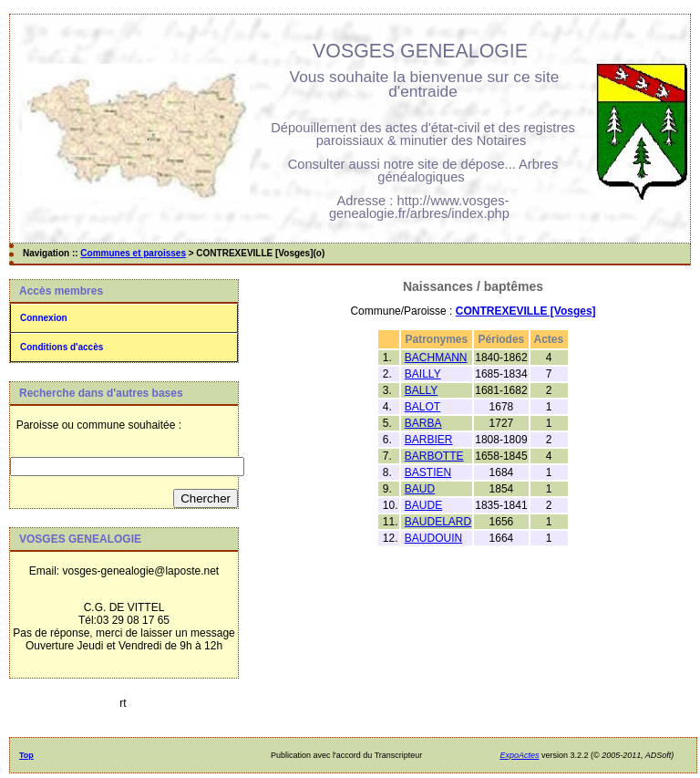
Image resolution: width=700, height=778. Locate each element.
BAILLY (423, 374)
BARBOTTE (434, 456)
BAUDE (423, 505)
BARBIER (429, 440)
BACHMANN (436, 358)
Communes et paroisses (133, 253)
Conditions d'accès (62, 347)
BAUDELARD (438, 522)
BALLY (421, 390)
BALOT (422, 407)
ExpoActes (519, 755)
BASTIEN (428, 472)
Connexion (44, 318)
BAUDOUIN (433, 538)
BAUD (420, 489)
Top (26, 755)
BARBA (423, 423)
